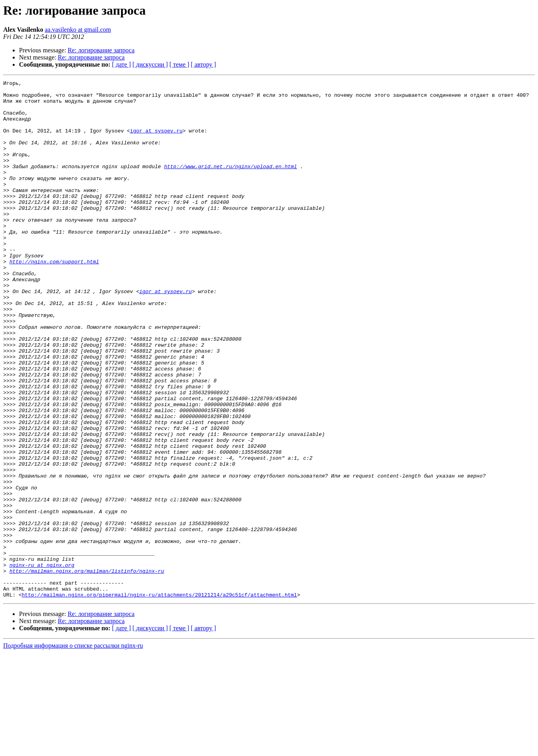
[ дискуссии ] (150, 64)
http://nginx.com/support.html (54, 298)
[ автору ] (203, 64)
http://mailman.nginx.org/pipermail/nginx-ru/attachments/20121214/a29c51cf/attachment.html (159, 698)
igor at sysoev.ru (156, 141)
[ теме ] (179, 64)
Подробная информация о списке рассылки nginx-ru (73, 749)
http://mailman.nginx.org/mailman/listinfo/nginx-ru (87, 670)
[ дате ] (121, 64)
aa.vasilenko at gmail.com (78, 30)
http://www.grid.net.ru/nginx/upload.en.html (231, 184)
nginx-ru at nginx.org (42, 662)
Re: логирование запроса (101, 50)
